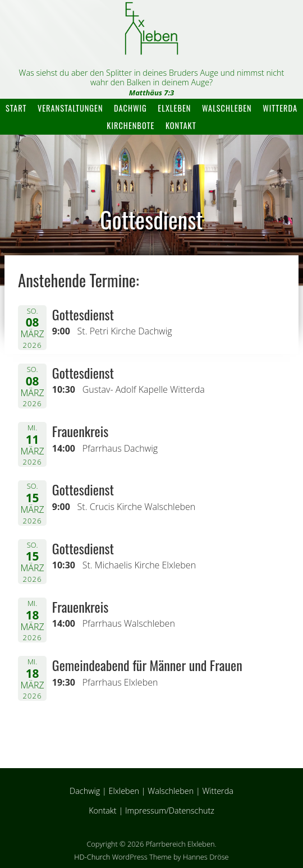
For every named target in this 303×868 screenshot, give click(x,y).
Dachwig (130, 108)
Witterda (280, 108)
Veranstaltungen (70, 108)
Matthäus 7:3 (152, 93)
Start (16, 108)
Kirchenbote (130, 125)
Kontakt (181, 125)
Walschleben (227, 108)
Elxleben (174, 108)
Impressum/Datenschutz (170, 810)
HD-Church (92, 857)
